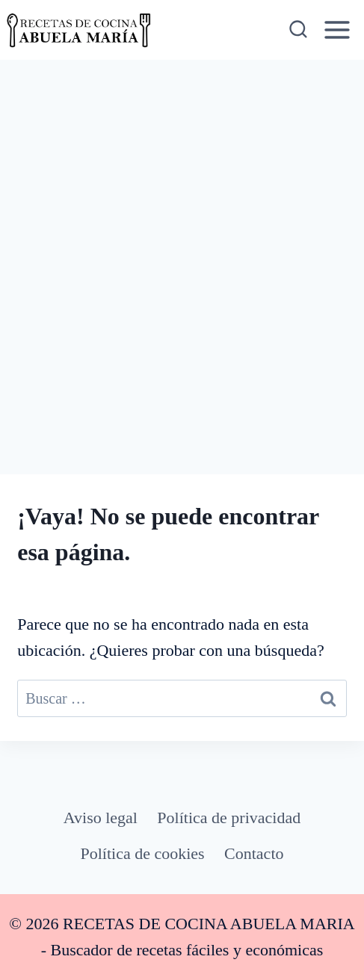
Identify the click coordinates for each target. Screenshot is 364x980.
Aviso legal (101, 818)
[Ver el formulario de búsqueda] (297, 30)
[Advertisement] (182, 249)
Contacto (254, 853)
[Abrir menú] (337, 30)
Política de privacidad (229, 818)
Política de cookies (143, 853)
